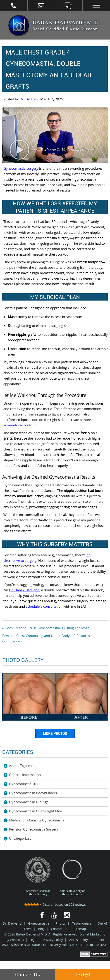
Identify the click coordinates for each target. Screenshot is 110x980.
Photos (61, 923)
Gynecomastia (39, 923)
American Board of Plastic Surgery (38, 876)
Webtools (17, 940)
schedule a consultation (44, 606)
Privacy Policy (53, 940)
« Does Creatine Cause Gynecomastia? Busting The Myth (46, 628)
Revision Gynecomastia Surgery (34, 829)
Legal (33, 940)
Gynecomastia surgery (21, 168)
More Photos (55, 735)
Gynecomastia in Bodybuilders (33, 793)
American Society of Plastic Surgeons (72, 876)
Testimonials (82, 923)
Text (82, 974)
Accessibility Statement (87, 940)
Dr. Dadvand (30, 99)
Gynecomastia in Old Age (29, 802)
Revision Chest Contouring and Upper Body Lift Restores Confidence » (46, 638)
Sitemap (80, 929)
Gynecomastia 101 (24, 784)
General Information (25, 775)
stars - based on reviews (55, 905)
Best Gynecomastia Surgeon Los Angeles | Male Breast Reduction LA (18, 25)
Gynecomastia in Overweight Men (36, 811)
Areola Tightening (23, 766)
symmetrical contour (20, 425)
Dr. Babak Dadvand (24, 590)
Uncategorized (20, 838)
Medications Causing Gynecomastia (37, 820)
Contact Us (59, 929)
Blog (41, 929)
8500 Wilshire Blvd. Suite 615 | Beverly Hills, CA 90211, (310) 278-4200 (55, 945)
